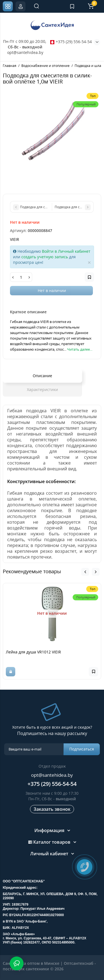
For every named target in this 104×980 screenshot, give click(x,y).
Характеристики (42, 389)
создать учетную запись (45, 257)
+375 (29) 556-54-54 (71, 42)
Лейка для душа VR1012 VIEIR (33, 652)
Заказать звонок (52, 809)
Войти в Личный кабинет (66, 251)
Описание (42, 376)
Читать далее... (80, 349)
